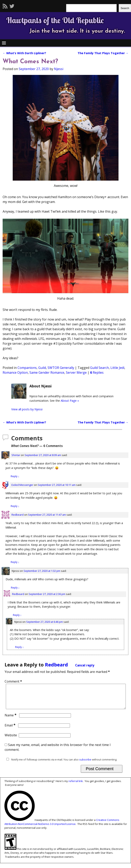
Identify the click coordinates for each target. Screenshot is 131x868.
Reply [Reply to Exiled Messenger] (15, 506)
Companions (27, 368)
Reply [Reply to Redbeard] (15, 562)
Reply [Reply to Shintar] (15, 476)
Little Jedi (117, 368)
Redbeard (18, 515)
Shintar (16, 455)
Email (10, 730)
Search (125, 8)
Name (11, 720)
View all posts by (27, 409)
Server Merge (76, 372)
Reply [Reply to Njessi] (15, 588)
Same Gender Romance (47, 372)
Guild (42, 368)
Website (11, 740)
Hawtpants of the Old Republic (55, 20)
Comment (14, 681)
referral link (76, 786)
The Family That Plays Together (103, 53)
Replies (97, 372)
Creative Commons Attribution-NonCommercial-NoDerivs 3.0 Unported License (62, 827)
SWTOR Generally (61, 368)
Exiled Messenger (22, 485)
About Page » (70, 401)
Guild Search (99, 368)
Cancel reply (85, 665)
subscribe (85, 764)
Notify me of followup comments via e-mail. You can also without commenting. (61, 764)
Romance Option (15, 372)
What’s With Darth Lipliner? (24, 53)
